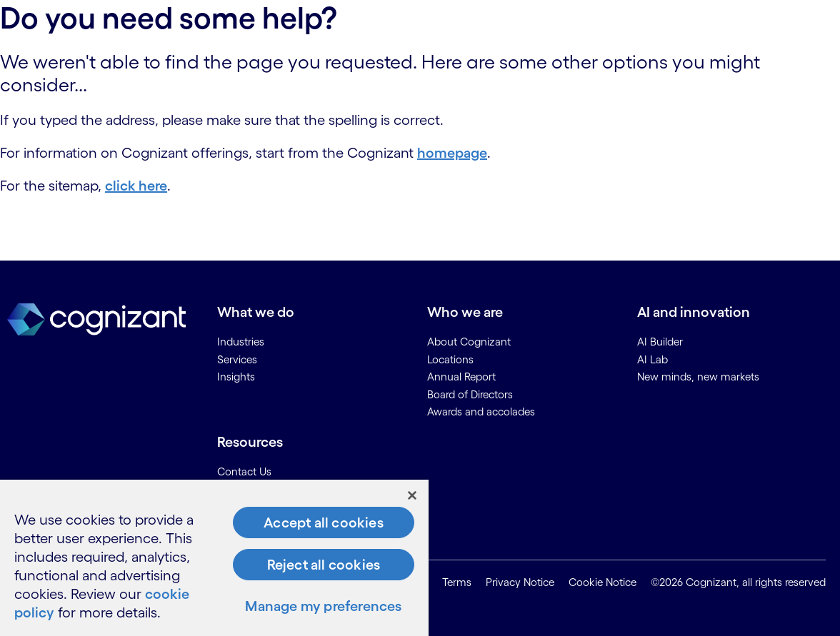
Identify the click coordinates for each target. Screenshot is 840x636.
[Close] (412, 495)
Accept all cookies (324, 523)
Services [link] (237, 359)
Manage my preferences (323, 606)
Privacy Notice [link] (520, 582)
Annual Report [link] (461, 377)
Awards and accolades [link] (481, 412)
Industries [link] (241, 342)
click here (136, 186)
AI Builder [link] (660, 342)
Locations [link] (450, 359)
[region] (214, 558)
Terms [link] (457, 582)
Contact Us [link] (244, 471)
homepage (452, 153)
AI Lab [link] (652, 359)
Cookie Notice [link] (602, 582)
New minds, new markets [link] (698, 377)
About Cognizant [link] (469, 342)
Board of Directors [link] (470, 394)
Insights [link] (236, 377)
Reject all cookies (324, 565)
